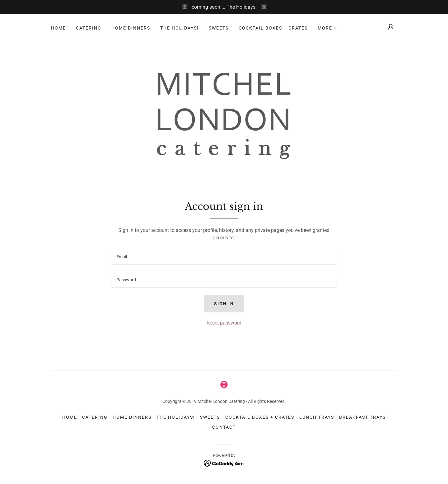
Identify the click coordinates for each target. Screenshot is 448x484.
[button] (328, 28)
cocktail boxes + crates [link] (273, 28)
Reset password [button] (224, 323)
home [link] (58, 28)
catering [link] (89, 28)
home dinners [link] (131, 28)
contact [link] (224, 427)
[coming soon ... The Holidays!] (224, 7)
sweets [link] (219, 28)
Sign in (224, 304)
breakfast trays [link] (362, 417)
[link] (224, 115)
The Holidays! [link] (180, 28)
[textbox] (224, 257)
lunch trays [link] (317, 417)
